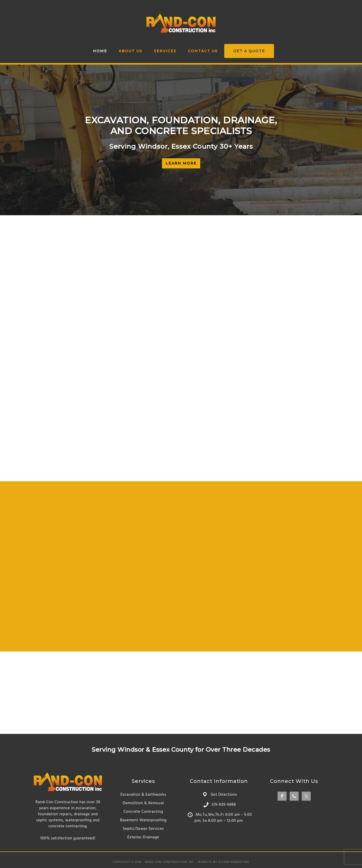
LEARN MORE (181, 163)
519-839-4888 (224, 805)
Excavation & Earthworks (143, 795)
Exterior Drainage (143, 837)
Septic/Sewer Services (143, 829)
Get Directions (224, 795)
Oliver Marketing (234, 862)
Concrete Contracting (143, 812)
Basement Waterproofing (143, 820)
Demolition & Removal (143, 803)
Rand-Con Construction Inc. (181, 23)
